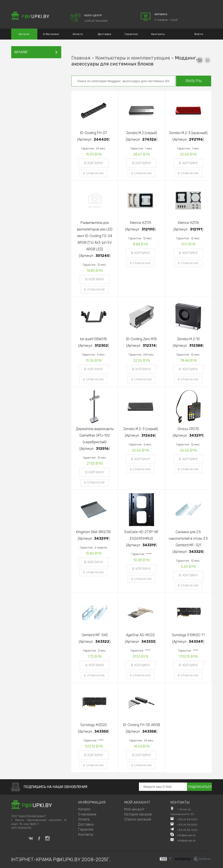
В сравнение (94, 173)
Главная (81, 58)
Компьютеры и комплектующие (133, 58)
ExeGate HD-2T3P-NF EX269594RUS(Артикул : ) (142, 538)
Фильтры (194, 81)
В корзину (94, 163)
